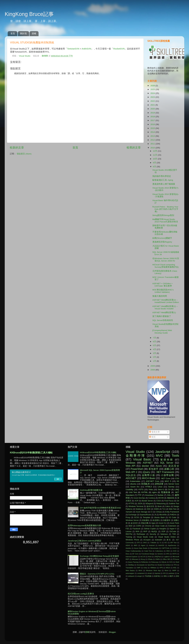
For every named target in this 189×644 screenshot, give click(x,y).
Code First (148, 551)
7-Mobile (153, 543)
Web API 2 (131, 472)
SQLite (164, 562)
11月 (155, 155)
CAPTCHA (165, 548)
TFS (175, 565)
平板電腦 (148, 576)
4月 (155, 349)
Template (146, 517)
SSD (149, 509)
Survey (171, 487)
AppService (172, 545)
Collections (159, 551)
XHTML (145, 492)
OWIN (157, 559)
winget (139, 576)
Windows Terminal (136, 506)
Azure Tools (174, 523)
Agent (143, 545)
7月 (155, 338)
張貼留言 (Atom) (24, 154)
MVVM (161, 498)
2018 (153, 117)
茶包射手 (153, 469)
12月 (155, 151)
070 (138, 543)
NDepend (149, 504)
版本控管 (150, 506)
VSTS (141, 489)
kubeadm (159, 540)
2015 (153, 128)
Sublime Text (174, 504)
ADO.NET (131, 478)
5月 (155, 345)
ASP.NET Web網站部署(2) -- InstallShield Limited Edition (166, 301)
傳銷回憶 (171, 498)
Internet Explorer (132, 557)
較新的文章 (17, 148)
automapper (130, 573)
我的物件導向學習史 (162, 176)
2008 (153, 370)
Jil (155, 515)
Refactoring (161, 504)
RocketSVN (119, 49)
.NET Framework (165, 472)
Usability (129, 489)
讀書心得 (169, 469)
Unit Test (133, 492)
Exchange (132, 515)
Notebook (140, 509)
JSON (140, 504)
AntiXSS (161, 545)
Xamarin (129, 512)
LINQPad (157, 557)
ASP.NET (148, 463)
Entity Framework (172, 512)
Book (160, 506)
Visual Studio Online (167, 537)
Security (153, 534)
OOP (163, 531)
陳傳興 (45, 56)
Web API (131, 466)
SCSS (137, 517)
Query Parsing (133, 562)
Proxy (128, 517)
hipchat (157, 573)
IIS (178, 481)
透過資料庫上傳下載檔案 (164, 184)
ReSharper (141, 534)
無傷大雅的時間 (160, 296)
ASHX (128, 545)
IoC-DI (143, 557)
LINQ (177, 489)
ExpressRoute (145, 515)
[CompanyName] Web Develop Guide (162, 332)
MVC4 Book (148, 478)
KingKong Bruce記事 (29, 14)
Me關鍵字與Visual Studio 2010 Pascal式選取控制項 (165, 220)
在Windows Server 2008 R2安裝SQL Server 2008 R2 (166, 260)
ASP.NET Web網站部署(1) (164, 312)
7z (160, 543)
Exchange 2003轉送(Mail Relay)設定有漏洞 (99, 556)
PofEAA (173, 515)
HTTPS (131, 504)
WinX (140, 570)
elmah (150, 573)
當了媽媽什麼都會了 (162, 316)
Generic (160, 554)
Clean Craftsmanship (133, 551)
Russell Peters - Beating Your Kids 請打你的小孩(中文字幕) (165, 209)
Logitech (167, 557)
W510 (168, 568)
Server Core (174, 484)
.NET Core (165, 478)
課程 (177, 576)
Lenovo (129, 531)
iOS (164, 573)
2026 (153, 86)
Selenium (164, 534)
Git (178, 501)
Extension (172, 526)
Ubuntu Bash (159, 517)
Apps (153, 523)
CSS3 (159, 501)
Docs (128, 554)
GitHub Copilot (150, 529)
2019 (153, 113)
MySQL (154, 531)
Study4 (160, 565)
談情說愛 (159, 484)
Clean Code (160, 526)
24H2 (145, 543)
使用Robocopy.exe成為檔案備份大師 (84, 526)
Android (152, 545)
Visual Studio (25, 56)
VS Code (172, 517)
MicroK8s (163, 515)
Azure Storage (141, 512)
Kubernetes (135, 481)
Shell (177, 562)
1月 (155, 361)
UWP (138, 568)
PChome (176, 559)
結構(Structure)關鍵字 (162, 238)
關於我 (23, 33)
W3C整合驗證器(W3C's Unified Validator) (163, 291)
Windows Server (132, 520)
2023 (153, 97)
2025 (153, 89)
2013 (153, 136)
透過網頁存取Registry (162, 242)
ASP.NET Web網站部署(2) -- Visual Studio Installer (165, 307)
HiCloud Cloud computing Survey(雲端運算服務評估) (166, 266)
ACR (137, 501)
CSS (177, 478)
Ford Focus (169, 501)
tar (178, 573)
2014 (153, 132)
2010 (153, 148)
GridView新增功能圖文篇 (91, 490)
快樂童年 (167, 520)
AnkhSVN (86, 49)
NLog (143, 559)
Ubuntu (133, 484)
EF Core (135, 554)
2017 (153, 120)
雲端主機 (145, 523)
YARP (174, 570)
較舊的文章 (134, 148)
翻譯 (171, 576)
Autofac (128, 548)
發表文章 (154, 432)
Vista (151, 489)
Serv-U (161, 489)
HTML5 (149, 487)
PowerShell (137, 469)
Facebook (136, 529)
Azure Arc (135, 487)
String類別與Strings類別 (163, 215)
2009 (153, 366)
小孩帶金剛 (167, 475)
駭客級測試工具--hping (163, 180)
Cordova (152, 498)
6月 (155, 342)
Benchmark (155, 548)
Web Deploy (130, 570)
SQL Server (167, 463)
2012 (153, 140)
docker (146, 466)
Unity (145, 568)
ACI (166, 543)
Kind (150, 557)
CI (151, 512)
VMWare (153, 568)
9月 (155, 163)
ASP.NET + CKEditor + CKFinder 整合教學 (162, 285)
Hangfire (163, 529)
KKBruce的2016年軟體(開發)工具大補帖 (31, 453)
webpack (131, 576)
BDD (131, 526)
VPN (161, 568)
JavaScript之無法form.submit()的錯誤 (85, 541)
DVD (175, 551)
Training (129, 537)
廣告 (169, 540)
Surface (168, 565)
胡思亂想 (146, 484)
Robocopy (155, 562)
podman (171, 573)
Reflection (145, 562)
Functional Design (148, 554)
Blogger (112, 632)
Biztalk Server (147, 501)
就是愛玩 (156, 520)
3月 (155, 353)
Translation (130, 568)
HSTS (174, 554)
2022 (153, 101)
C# (169, 489)
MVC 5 (168, 481)
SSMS (156, 509)
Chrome (148, 526)
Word (166, 570)
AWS (136, 545)
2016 (153, 124)
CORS (139, 526)
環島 (165, 576)
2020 (153, 109)
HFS (168, 554)
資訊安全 (174, 466)
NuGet (160, 495)
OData (150, 559)
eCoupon (147, 540)
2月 (155, 357)
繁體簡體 (167, 460)
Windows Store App (153, 570)
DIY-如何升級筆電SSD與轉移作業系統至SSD (100, 508)
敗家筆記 (157, 576)
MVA (137, 531)
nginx (154, 492)
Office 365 (166, 559)
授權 (34, 33)
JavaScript (163, 452)
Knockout (149, 495)
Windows (131, 463)
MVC (159, 456)
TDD (174, 534)
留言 (152, 437)
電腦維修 (166, 492)
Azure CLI (163, 523)
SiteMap (131, 565)
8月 (155, 167)
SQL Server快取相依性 (163, 320)
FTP (140, 495)
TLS (164, 509)
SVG (171, 562)
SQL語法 (131, 475)
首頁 (13, 33)
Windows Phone (132, 540)
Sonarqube (141, 565)
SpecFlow (151, 565)
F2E (127, 529)
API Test (173, 543)
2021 (153, 105)
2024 (153, 93)
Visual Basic (142, 459)
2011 (153, 144)
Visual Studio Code (145, 537)
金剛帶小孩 (148, 475)
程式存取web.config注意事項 (81, 594)
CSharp (159, 512)
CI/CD (174, 548)
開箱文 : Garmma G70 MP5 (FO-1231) (97, 574)
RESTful (129, 534)
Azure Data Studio (141, 548)
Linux (160, 487)
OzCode (173, 531)
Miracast (135, 559)
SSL (169, 495)
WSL (175, 568)
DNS (168, 551)
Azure (159, 466)
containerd (141, 573)
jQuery (147, 472)
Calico (168, 506)
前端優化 (146, 520)
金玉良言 (134, 523)
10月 (155, 159)
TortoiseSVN (73, 49)
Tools (175, 456)
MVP (145, 531)
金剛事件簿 (135, 456)
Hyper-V (173, 529)
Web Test (173, 509)
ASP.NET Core (152, 481)
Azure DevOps (139, 498)
